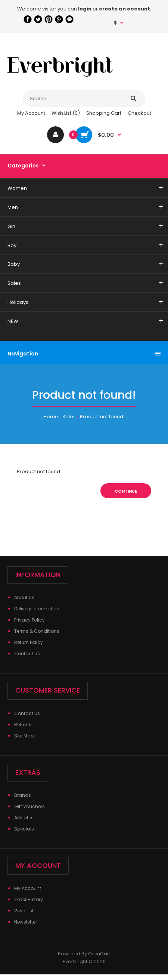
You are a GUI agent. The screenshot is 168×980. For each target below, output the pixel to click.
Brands (23, 795)
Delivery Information (37, 609)
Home (51, 417)
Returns (23, 725)
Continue (126, 491)
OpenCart (99, 954)
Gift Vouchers (29, 806)
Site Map (24, 736)
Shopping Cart (104, 113)
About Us (24, 597)
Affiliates (24, 818)
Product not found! (102, 417)
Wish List (24, 911)
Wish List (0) (66, 113)
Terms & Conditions (37, 631)
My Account (31, 113)
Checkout (139, 113)
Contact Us (27, 654)
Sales (69, 417)
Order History (29, 899)
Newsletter (26, 922)
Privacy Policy (29, 620)
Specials (24, 829)
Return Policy (29, 642)
